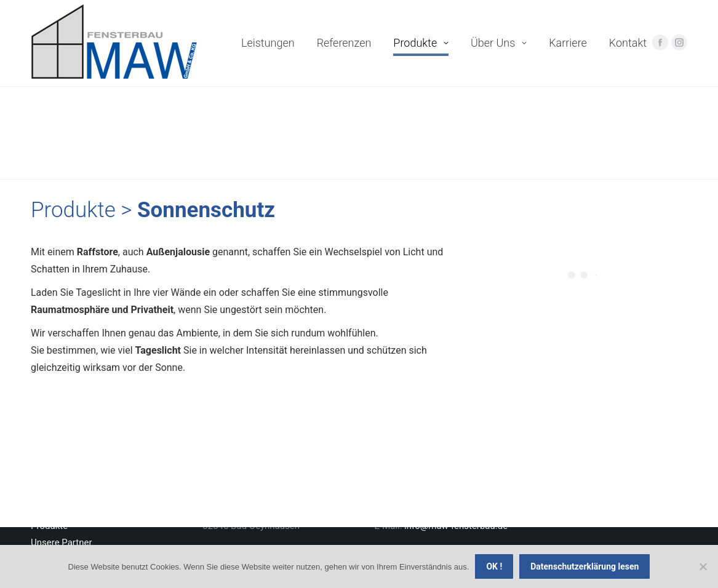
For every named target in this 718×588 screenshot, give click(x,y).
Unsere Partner (62, 542)
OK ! (494, 566)
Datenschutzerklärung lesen (584, 566)
